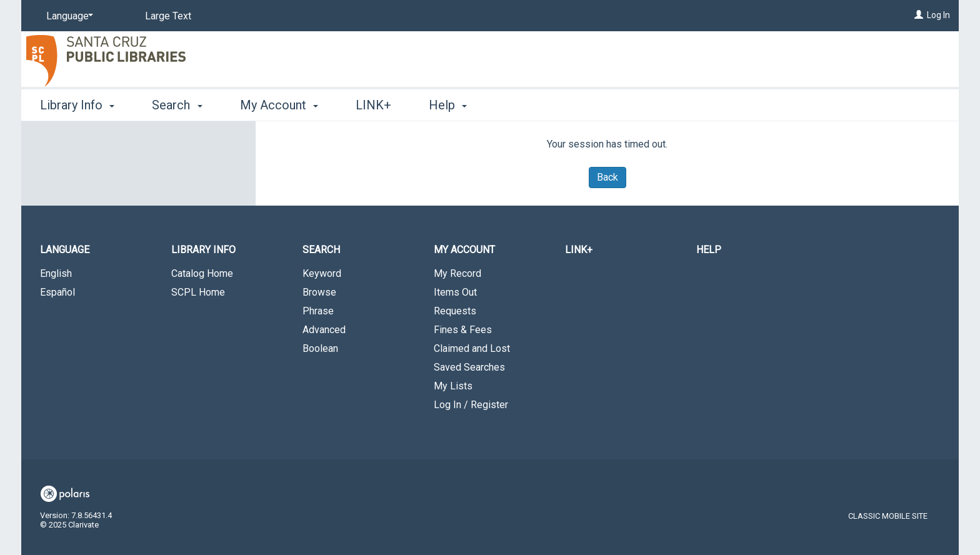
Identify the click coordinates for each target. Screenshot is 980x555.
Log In (938, 15)
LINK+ (373, 105)
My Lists (453, 386)
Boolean (320, 348)
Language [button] (65, 250)
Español (57, 292)
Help (709, 250)
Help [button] (448, 105)
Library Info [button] (77, 105)
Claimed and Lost (472, 348)
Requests (455, 311)
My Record (457, 273)
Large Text (168, 16)
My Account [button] (279, 105)
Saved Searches (469, 367)
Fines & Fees (463, 330)
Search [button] (177, 105)
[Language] (67, 16)
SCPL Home (198, 292)
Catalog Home (202, 273)
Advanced (324, 330)
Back (607, 177)
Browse (319, 292)
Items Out (455, 292)
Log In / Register (471, 405)
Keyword (322, 273)
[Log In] (919, 15)
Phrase (318, 311)
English (56, 273)
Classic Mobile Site (888, 516)
